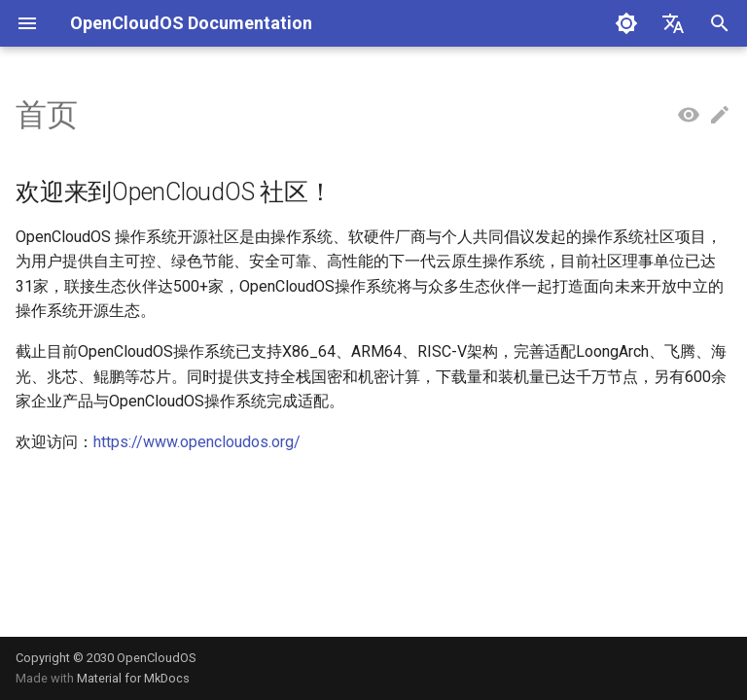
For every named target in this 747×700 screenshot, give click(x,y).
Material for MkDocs (133, 678)
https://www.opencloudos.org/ (197, 442)
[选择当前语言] (673, 23)
